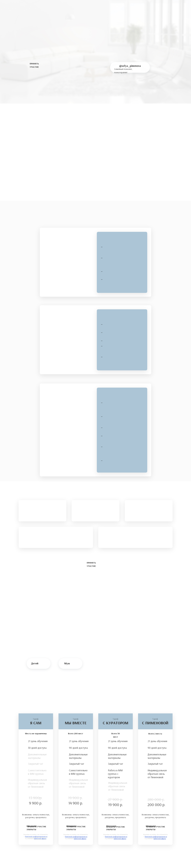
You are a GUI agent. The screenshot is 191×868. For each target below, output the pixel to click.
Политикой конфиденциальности (156, 836)
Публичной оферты (160, 838)
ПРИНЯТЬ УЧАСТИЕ (37, 826)
